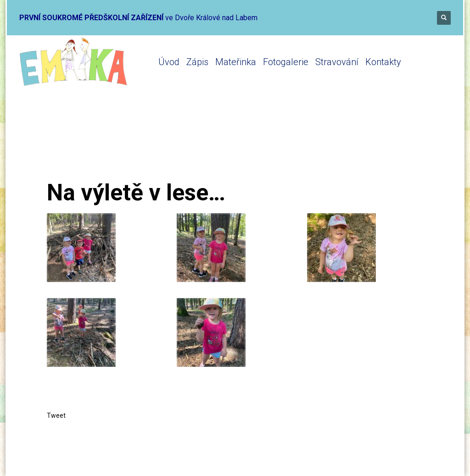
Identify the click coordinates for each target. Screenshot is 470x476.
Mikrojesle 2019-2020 (170, 143)
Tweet (56, 415)
